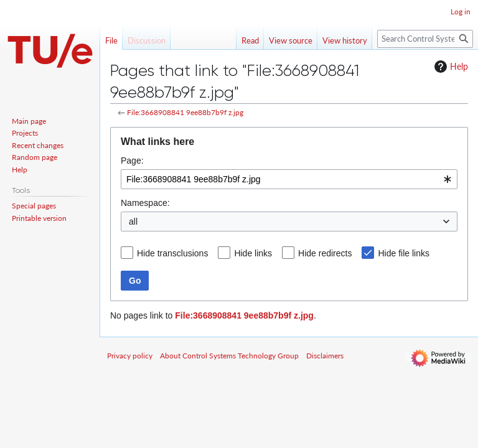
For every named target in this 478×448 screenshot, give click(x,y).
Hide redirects (325, 253)
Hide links (253, 253)
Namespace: (145, 203)
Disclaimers (325, 356)
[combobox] (289, 179)
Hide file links (403, 253)
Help (450, 67)
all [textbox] (133, 222)
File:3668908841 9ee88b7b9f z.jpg (185, 112)
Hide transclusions (172, 253)
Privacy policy (130, 356)
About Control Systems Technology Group (229, 356)
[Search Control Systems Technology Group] (425, 39)
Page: (132, 161)
